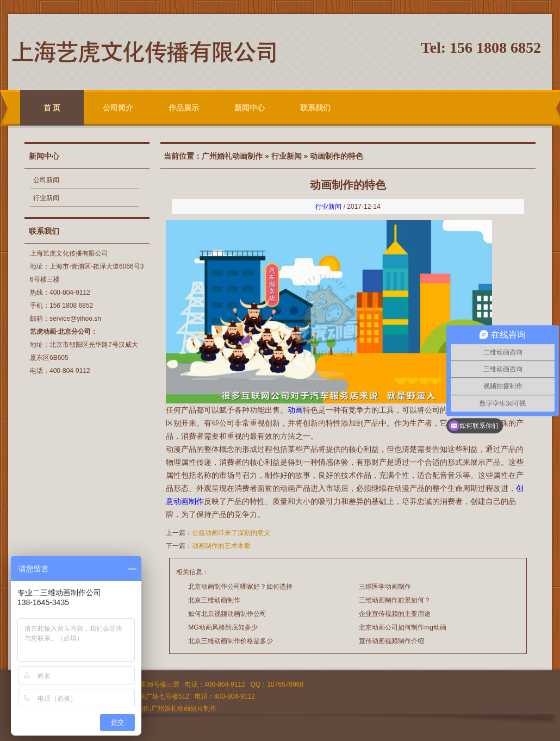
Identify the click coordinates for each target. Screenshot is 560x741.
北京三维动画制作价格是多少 (231, 641)
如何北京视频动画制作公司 (227, 614)
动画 (295, 410)
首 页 (52, 108)
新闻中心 (250, 108)
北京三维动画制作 (214, 600)
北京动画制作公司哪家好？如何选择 (240, 587)
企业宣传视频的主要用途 (395, 614)
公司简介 (118, 108)
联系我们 (315, 108)
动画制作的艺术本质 (221, 546)
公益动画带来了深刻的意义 (231, 533)
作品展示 (184, 108)
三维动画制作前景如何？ (395, 600)
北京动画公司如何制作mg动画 (403, 627)
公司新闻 (46, 180)
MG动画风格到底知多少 (223, 627)
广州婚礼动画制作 (232, 156)
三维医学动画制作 (385, 587)
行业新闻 (46, 198)
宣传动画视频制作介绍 (391, 641)
